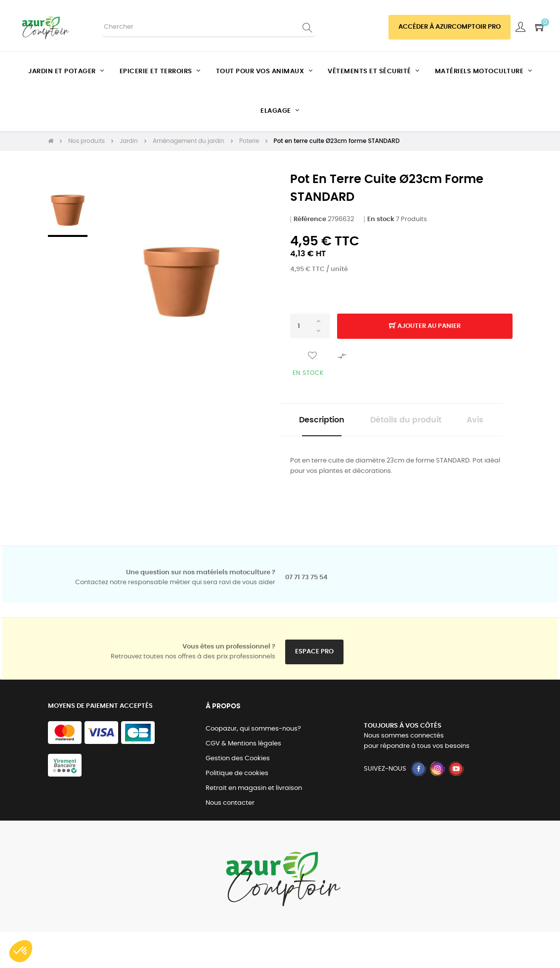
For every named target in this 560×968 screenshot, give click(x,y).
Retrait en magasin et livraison (254, 824)
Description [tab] (340, 421)
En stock (381, 219)
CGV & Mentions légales (243, 780)
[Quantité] (310, 326)
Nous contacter (230, 839)
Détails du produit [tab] (430, 421)
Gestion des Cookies (238, 795)
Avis (391, 455)
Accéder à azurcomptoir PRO (450, 27)
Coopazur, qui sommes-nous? (253, 765)
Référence (310, 219)
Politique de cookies (237, 809)
